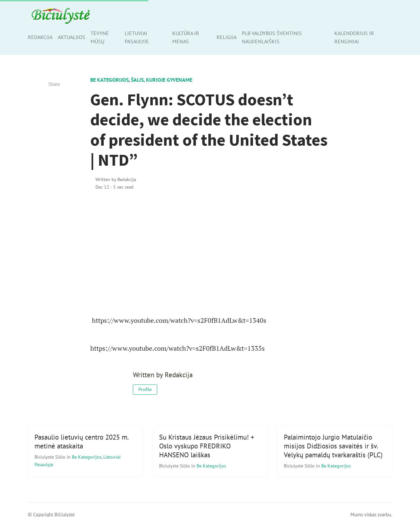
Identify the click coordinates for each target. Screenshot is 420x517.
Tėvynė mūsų (100, 37)
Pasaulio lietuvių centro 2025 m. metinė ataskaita (82, 442)
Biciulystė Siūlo (51, 457)
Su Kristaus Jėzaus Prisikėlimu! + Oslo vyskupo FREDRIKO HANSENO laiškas (207, 446)
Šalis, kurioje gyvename (162, 80)
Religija (227, 37)
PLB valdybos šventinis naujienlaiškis (272, 37)
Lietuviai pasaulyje (137, 37)
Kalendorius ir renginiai (354, 37)
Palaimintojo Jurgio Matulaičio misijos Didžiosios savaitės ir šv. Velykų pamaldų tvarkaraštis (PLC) (333, 446)
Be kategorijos (109, 80)
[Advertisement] (210, 252)
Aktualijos (72, 37)
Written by (116, 179)
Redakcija (40, 37)
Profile (145, 389)
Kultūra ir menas (186, 37)
